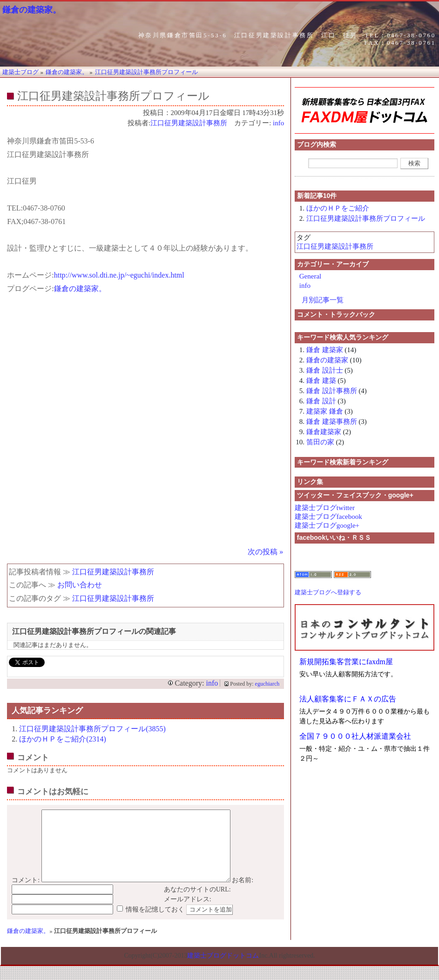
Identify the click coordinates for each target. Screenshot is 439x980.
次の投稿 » (265, 552)
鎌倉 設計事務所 (332, 391)
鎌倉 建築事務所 (332, 422)
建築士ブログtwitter (325, 508)
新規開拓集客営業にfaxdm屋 (346, 662)
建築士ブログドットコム (223, 970)
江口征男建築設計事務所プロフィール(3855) (92, 729)
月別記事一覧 (323, 300)
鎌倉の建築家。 (32, 10)
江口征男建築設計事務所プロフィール (366, 218)
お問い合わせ (80, 585)
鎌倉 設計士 (325, 370)
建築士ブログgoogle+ (327, 525)
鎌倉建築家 (324, 432)
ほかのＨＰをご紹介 (338, 208)
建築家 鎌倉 (325, 411)
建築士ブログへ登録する (328, 592)
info (278, 123)
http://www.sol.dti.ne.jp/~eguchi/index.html (119, 275)
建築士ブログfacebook (328, 517)
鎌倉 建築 (321, 381)
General (310, 276)
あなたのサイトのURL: (197, 903)
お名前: (243, 894)
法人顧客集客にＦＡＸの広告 (348, 699)
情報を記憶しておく (155, 923)
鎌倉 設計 (321, 401)
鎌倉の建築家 (327, 360)
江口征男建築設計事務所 (189, 123)
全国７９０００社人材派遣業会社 (355, 736)
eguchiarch (267, 684)
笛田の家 (320, 442)
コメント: (26, 894)
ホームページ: (30, 275)
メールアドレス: (188, 913)
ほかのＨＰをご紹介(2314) (63, 739)
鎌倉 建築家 (325, 350)
